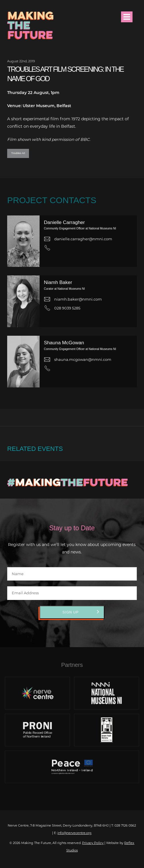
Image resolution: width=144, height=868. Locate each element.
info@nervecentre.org (74, 833)
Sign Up (71, 612)
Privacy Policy (93, 843)
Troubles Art (18, 153)
